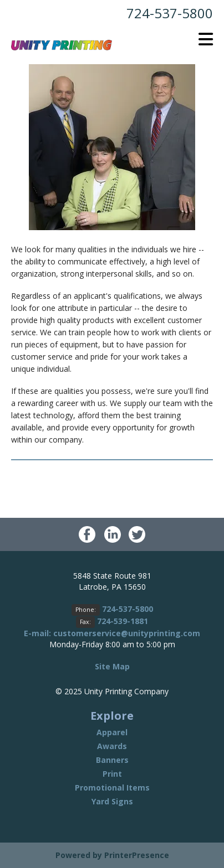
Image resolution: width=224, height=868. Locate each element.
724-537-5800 (170, 13)
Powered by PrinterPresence (112, 855)
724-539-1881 (123, 621)
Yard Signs (112, 801)
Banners (112, 760)
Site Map (112, 666)
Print (112, 774)
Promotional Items (112, 788)
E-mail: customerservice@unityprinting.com (112, 633)
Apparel (112, 732)
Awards (112, 746)
